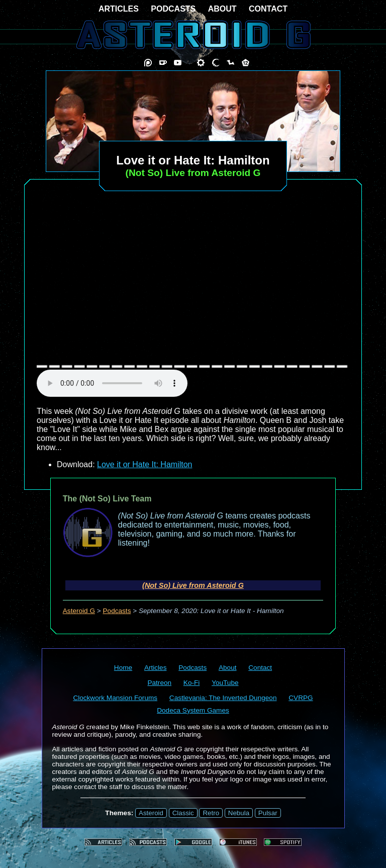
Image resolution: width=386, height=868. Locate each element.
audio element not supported (112, 383)
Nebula (239, 813)
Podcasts (117, 611)
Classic (183, 813)
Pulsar (268, 813)
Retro (211, 813)
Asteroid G (79, 611)
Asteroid (151, 813)
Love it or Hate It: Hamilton (144, 464)
